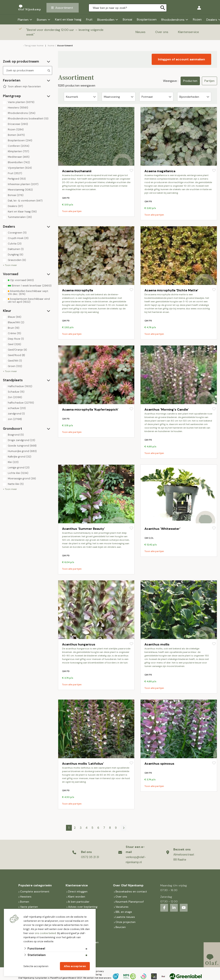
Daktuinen (16, 249)
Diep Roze (16, 339)
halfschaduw (21, 403)
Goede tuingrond (22, 446)
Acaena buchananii (77, 171)
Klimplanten (18, 151)
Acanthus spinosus (159, 764)
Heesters (18, 108)
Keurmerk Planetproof (130, 902)
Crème (14, 333)
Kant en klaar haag (68, 19)
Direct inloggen (78, 891)
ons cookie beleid (45, 933)
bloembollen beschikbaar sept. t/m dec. (28, 293)
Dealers (15, 206)
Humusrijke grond (22, 451)
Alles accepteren (75, 966)
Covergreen (17, 233)
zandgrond (16, 414)
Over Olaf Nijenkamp (128, 885)
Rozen (197, 19)
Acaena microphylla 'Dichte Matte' (171, 290)
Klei (13, 462)
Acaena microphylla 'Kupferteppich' (90, 409)
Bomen (42, 20)
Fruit (89, 19)
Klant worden (77, 897)
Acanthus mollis (157, 644)
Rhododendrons (173, 20)
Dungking (16, 255)
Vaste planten (21, 102)
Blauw (15, 317)
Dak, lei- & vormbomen (25, 201)
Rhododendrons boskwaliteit (28, 119)
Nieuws (140, 32)
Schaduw (16, 392)
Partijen (209, 81)
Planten (23, 20)
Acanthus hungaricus (79, 644)
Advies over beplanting (83, 907)
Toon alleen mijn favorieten (24, 87)
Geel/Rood (16, 355)
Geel (14, 344)
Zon (15, 397)
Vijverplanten (20, 168)
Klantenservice (188, 32)
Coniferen (19, 146)
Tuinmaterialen (20, 217)
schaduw (17, 408)
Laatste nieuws (125, 917)
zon (15, 419)
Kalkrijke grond (20, 457)
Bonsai (127, 19)
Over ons (162, 32)
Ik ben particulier (79, 902)
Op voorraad (21, 280)
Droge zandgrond (21, 440)
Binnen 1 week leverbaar (30, 286)
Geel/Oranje (17, 350)
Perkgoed (17, 179)
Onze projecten (126, 922)
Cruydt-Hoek (18, 238)
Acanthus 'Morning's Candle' (167, 409)
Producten (190, 81)
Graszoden (17, 260)
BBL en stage (124, 912)
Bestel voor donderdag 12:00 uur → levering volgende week (65, 32)
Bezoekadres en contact (131, 891)
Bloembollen (106, 20)
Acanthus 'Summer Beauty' (83, 529)
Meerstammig (20, 190)
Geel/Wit (15, 361)
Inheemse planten (23, 184)
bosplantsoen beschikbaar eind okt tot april (29, 300)
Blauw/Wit (16, 322)
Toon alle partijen (72, 211)
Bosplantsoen (147, 19)
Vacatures (122, 907)
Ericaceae (18, 124)
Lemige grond (19, 468)
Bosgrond (16, 435)
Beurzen (121, 927)
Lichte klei (18, 473)
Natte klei (16, 484)
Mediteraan (19, 157)
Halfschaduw (20, 386)
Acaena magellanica (160, 171)
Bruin (14, 328)
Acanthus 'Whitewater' (162, 529)
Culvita (15, 244)
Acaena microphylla (77, 290)
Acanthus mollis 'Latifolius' (83, 764)
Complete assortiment (35, 891)
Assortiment (64, 8)
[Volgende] (124, 828)
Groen (15, 366)
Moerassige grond (22, 479)
